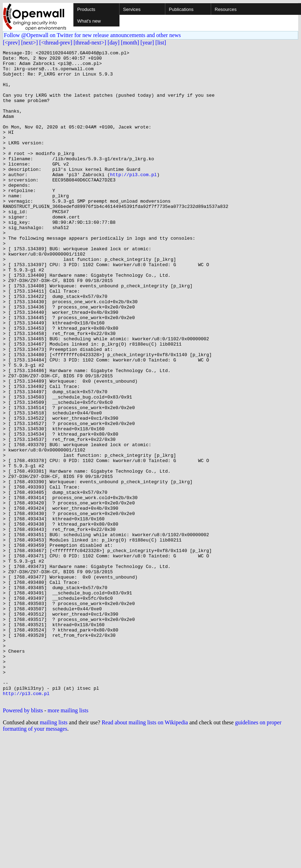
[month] (130, 43)
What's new (89, 21)
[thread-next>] (90, 43)
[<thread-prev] (56, 43)
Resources (226, 9)
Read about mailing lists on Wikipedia (145, 853)
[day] (113, 43)
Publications (181, 9)
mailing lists (54, 853)
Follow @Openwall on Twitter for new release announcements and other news (92, 35)
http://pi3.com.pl (133, 200)
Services (132, 9)
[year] (147, 43)
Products (86, 9)
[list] (161, 43)
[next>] (29, 43)
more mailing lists (68, 841)
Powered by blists (23, 841)
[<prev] (11, 43)
